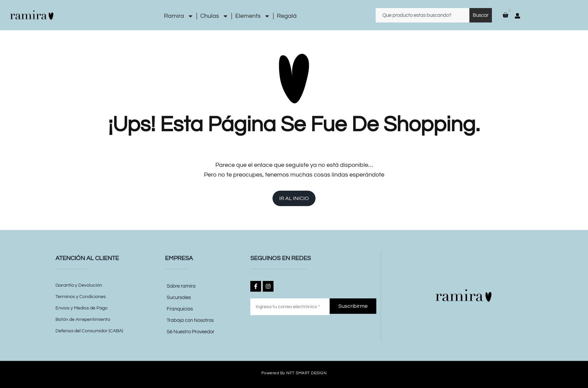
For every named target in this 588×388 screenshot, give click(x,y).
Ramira (179, 16)
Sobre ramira (181, 286)
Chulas (214, 16)
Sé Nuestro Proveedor (191, 332)
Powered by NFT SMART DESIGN (294, 373)
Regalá (287, 16)
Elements (253, 16)
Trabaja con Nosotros (190, 320)
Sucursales (179, 298)
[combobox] (423, 15)
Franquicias (180, 309)
